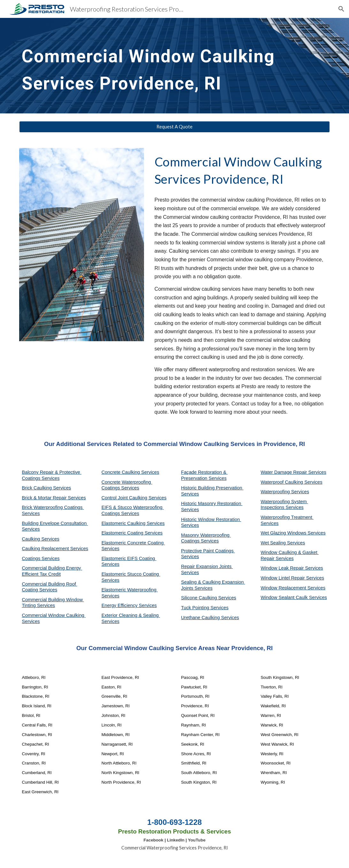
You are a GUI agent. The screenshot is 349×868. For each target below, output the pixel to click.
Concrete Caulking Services (130, 472)
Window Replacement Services (293, 588)
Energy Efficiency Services (129, 605)
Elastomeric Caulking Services (133, 523)
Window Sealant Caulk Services (294, 597)
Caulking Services (40, 539)
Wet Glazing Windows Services (293, 533)
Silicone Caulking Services (209, 598)
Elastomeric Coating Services (132, 533)
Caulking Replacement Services (55, 549)
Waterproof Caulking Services (291, 482)
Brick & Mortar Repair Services (54, 498)
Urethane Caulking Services (210, 618)
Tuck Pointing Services (205, 608)
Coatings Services (41, 558)
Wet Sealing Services (283, 543)
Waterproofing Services (285, 492)
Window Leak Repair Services (292, 568)
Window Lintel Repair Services (292, 578)
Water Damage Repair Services (293, 472)
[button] (341, 9)
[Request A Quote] (174, 127)
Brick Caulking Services (46, 488)
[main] (174, 66)
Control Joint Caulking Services (134, 498)
